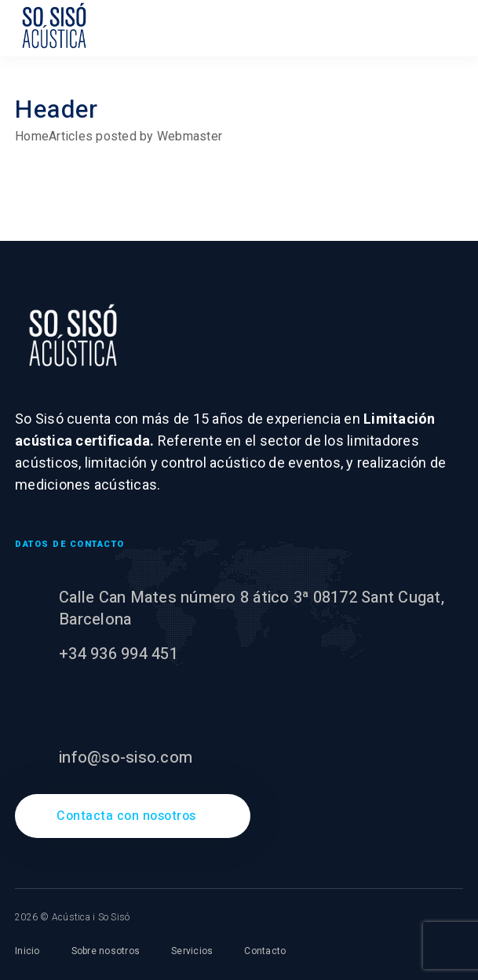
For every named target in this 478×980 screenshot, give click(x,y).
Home (32, 136)
